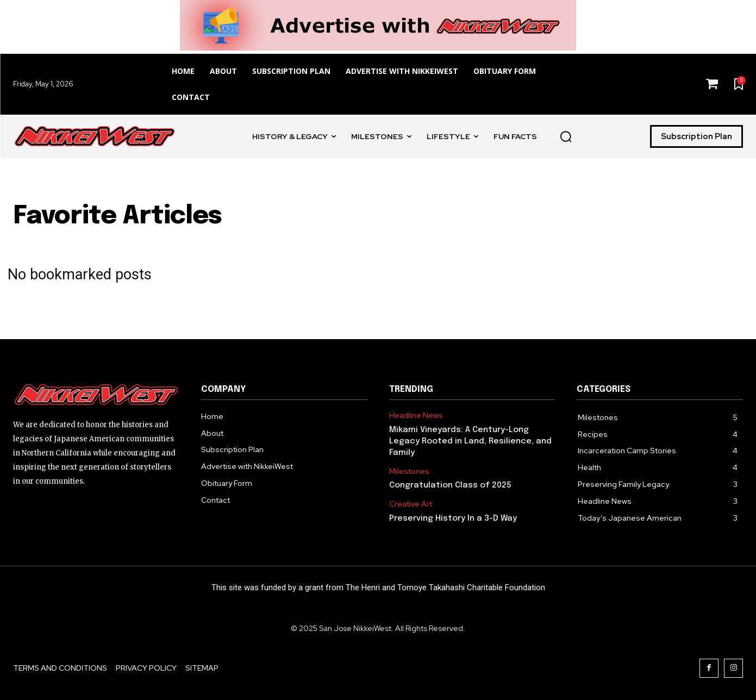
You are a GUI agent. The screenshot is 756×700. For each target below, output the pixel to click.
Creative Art (411, 504)
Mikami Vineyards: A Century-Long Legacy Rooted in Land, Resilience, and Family (470, 441)
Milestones (409, 471)
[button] (566, 136)
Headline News (416, 415)
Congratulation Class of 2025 (450, 485)
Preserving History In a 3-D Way (453, 518)
